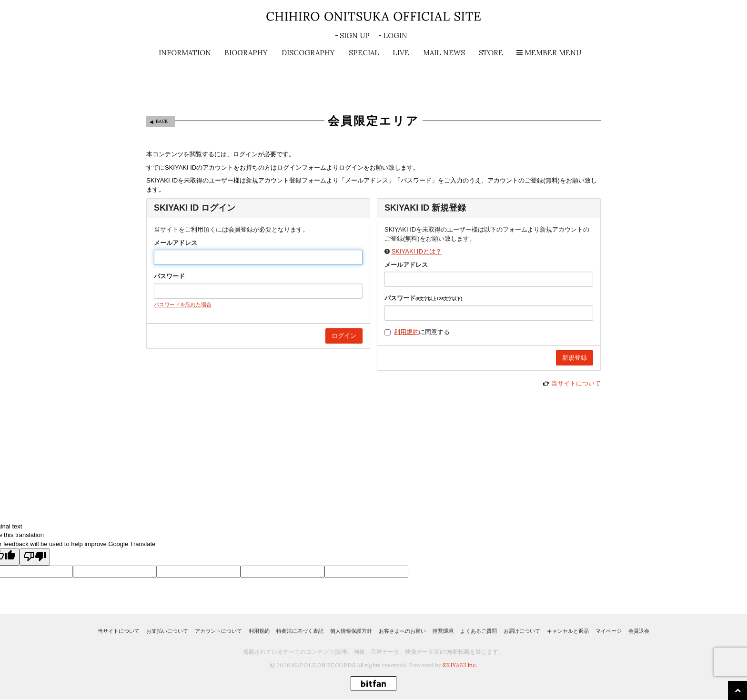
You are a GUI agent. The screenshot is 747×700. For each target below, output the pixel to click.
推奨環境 (443, 631)
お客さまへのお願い (402, 631)
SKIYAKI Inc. (460, 665)
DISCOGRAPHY (308, 53)
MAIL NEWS (444, 53)
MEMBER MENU (549, 53)
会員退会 (639, 631)
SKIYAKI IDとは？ (417, 251)
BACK (162, 121)
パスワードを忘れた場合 (183, 304)
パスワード (169, 276)
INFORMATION (185, 53)
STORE (491, 53)
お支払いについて (167, 631)
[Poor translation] (35, 557)
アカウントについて (218, 631)
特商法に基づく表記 (300, 631)
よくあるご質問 (479, 631)
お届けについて (522, 631)
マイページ (609, 631)
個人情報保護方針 (351, 631)
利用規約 (406, 332)
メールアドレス (176, 243)
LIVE (401, 53)
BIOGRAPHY (246, 53)
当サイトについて (576, 383)
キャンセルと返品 (568, 631)
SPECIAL (364, 53)
